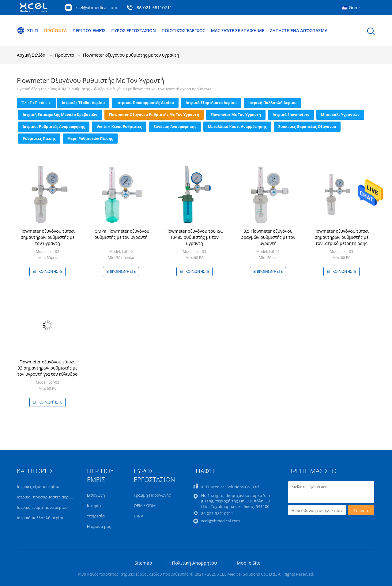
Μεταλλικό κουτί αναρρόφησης (237, 127)
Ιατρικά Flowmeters (291, 115)
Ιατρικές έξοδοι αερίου (83, 103)
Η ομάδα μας (99, 526)
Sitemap (143, 563)
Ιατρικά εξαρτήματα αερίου (211, 103)
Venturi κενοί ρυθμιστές (119, 127)
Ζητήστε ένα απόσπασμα (299, 30)
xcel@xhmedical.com (96, 8)
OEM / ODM (145, 505)
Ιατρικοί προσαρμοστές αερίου (145, 103)
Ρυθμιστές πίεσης (39, 139)
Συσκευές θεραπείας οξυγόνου (307, 127)
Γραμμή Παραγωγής (152, 495)
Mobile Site (249, 563)
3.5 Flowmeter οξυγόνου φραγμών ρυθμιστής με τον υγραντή (268, 237)
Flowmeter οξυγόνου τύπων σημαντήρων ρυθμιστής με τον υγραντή (47, 237)
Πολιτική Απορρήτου (194, 563)
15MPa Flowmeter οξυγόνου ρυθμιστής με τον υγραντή (121, 234)
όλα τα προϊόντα (36, 103)
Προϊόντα (55, 30)
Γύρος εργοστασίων (134, 30)
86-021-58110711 (154, 8)
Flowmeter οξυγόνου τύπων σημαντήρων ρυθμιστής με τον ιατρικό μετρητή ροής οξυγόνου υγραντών (341, 240)
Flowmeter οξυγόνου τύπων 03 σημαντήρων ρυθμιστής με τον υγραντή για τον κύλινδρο (48, 368)
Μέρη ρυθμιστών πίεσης (90, 139)
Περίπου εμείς (89, 30)
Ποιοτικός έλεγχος (183, 30)
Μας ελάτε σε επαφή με (238, 30)
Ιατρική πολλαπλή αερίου (273, 103)
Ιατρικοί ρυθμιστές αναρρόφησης (54, 127)
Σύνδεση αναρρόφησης (175, 127)
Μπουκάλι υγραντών (340, 115)
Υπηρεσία (96, 516)
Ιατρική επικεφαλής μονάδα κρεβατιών (60, 115)
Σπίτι (28, 31)
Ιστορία (94, 505)
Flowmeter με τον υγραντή (236, 115)
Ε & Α (139, 516)
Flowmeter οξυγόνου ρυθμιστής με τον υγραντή (131, 55)
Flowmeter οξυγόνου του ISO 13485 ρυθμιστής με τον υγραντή (194, 237)
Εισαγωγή (96, 495)
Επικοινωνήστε (47, 271)
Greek (355, 8)
